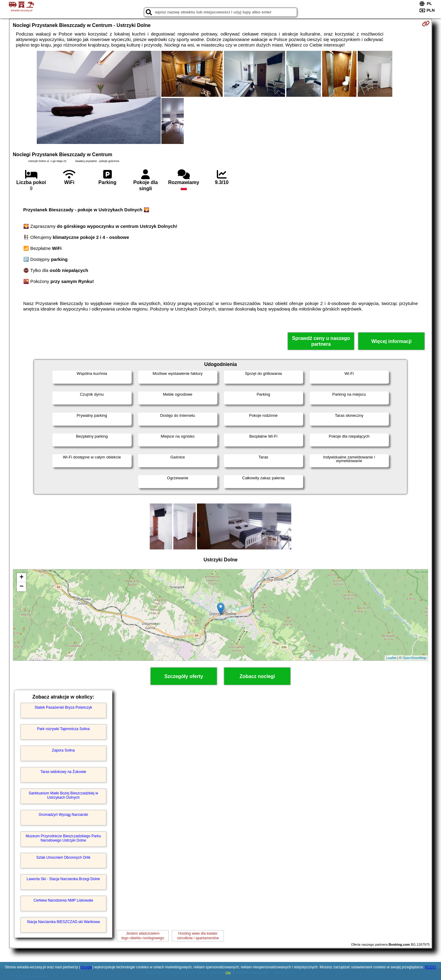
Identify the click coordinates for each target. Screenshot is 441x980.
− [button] (22, 587)
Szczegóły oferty (184, 676)
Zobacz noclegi (257, 676)
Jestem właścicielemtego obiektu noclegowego (143, 936)
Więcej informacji (391, 341)
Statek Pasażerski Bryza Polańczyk (63, 707)
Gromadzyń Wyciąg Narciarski (63, 815)
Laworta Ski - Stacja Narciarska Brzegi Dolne (63, 879)
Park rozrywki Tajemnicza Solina (63, 729)
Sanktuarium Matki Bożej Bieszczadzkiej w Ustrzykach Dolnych (63, 795)
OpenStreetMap (415, 658)
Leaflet (391, 658)
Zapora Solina (63, 750)
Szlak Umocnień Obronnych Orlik (63, 858)
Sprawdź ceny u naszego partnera (321, 341)
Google (86, 967)
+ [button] (22, 578)
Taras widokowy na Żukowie (63, 772)
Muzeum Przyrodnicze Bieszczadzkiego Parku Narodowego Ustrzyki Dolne (63, 838)
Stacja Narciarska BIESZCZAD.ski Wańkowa (63, 922)
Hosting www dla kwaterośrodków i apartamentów (198, 936)
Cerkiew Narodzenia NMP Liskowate (64, 900)
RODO (431, 967)
